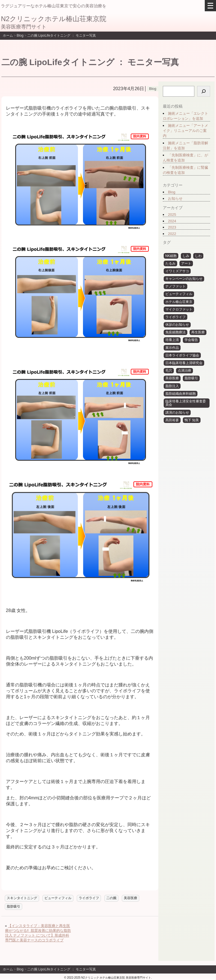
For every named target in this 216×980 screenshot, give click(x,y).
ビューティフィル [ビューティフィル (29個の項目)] (179, 294)
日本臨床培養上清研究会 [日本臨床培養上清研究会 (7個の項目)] (184, 363)
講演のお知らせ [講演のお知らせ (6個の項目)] (177, 413)
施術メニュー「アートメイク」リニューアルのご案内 (185, 131)
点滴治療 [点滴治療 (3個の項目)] (184, 371)
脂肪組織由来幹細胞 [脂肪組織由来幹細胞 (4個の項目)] (181, 394)
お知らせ (175, 199)
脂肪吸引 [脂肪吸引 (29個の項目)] (191, 378)
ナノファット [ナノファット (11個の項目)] (175, 286)
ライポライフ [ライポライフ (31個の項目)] (175, 317)
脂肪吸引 (13, 906)
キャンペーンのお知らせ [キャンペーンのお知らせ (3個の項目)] (184, 279)
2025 (172, 215)
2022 (172, 234)
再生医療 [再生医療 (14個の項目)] (198, 332)
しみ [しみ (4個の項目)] (186, 256)
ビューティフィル (58, 898)
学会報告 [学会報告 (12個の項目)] (191, 340)
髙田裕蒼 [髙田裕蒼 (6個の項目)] (172, 420)
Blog (172, 192)
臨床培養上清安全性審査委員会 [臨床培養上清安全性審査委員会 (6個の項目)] (186, 403)
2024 (172, 221)
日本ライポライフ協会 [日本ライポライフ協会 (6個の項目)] (182, 355)
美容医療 (130, 898)
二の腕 (111, 898)
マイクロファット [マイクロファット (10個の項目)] (179, 309)
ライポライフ (89, 898)
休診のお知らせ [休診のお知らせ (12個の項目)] (177, 325)
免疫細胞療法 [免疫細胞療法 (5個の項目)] (175, 332)
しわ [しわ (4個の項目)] (198, 256)
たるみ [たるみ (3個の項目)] (170, 263)
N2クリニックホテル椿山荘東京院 (54, 19)
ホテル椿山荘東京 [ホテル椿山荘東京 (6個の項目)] (179, 302)
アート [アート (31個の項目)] (186, 263)
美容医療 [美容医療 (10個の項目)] (172, 378)
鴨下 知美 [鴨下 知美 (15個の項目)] (192, 420)
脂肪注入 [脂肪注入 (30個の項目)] (172, 386)
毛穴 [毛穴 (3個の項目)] (169, 371)
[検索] (204, 91)
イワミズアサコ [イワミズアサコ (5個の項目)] (177, 271)
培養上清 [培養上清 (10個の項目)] (172, 340)
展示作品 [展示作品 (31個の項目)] (172, 348)
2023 (172, 227)
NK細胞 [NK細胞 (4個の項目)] (171, 256)
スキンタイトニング (22, 898)
